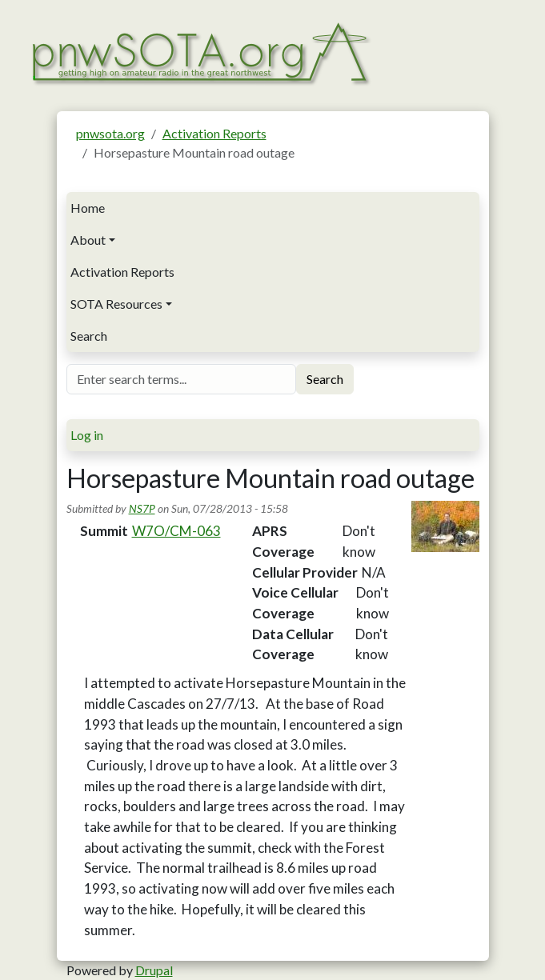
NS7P (142, 508)
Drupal (154, 970)
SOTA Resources (116, 304)
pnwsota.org (110, 133)
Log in (87, 435)
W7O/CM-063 (176, 531)
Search (89, 336)
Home (88, 208)
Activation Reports (214, 133)
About (88, 240)
